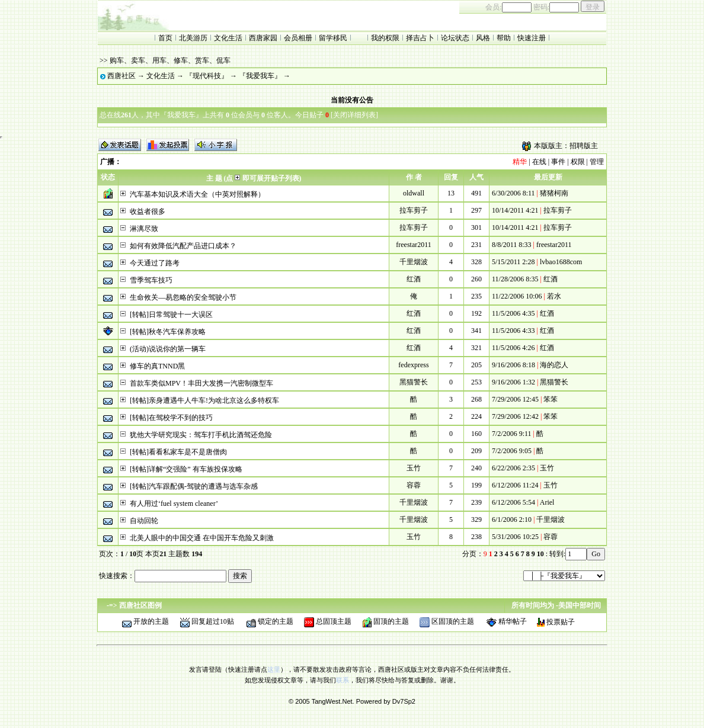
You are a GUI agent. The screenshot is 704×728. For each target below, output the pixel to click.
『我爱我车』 (260, 76)
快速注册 (532, 38)
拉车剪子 (414, 210)
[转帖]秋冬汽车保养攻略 (168, 332)
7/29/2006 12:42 (515, 416)
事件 (558, 162)
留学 (326, 38)
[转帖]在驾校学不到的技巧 (171, 418)
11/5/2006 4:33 (513, 331)
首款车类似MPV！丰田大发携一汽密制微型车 (201, 383)
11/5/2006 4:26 (513, 348)
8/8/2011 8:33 (512, 245)
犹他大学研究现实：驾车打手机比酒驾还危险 (201, 435)
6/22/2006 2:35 (513, 468)
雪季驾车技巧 (151, 280)
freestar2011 (414, 245)
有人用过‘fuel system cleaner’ (174, 503)
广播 (107, 162)
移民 (340, 38)
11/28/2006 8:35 (515, 279)
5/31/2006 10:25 (515, 537)
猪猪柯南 (554, 193)
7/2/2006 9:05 (512, 451)
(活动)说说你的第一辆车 (168, 349)
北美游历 (193, 38)
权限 (578, 162)
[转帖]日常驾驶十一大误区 (171, 315)
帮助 (504, 38)
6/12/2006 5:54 (513, 502)
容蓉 (414, 485)
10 (540, 554)
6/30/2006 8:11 (513, 193)
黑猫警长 (414, 382)
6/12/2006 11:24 (515, 485)
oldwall (414, 193)
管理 (597, 162)
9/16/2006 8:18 (513, 365)
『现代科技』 (207, 76)
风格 (483, 38)
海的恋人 (554, 365)
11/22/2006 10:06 (517, 296)
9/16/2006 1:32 (513, 382)
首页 (165, 38)
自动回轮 (144, 521)
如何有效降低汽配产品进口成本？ (183, 246)
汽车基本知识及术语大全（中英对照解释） (197, 194)
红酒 (414, 279)
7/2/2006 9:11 (512, 434)
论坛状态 (455, 38)
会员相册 (298, 38)
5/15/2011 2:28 (513, 262)
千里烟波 (414, 262)
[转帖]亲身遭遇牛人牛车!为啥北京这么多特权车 (204, 400)
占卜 (427, 38)
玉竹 (414, 468)
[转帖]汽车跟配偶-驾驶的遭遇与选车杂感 (194, 486)
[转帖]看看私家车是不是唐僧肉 (178, 452)
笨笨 (551, 399)
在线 (539, 162)
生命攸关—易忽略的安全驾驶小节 (183, 297)
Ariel (547, 502)
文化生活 (228, 38)
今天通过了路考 (155, 263)
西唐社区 (121, 76)
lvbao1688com (561, 262)
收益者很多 (148, 211)
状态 (108, 177)
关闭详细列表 (354, 115)
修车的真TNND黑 (157, 366)
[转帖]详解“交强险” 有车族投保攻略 (186, 469)
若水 (554, 296)
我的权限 (385, 38)
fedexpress (413, 365)
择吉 (413, 38)
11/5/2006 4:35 (513, 313)
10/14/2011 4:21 (515, 210)
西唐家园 (263, 38)
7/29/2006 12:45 (515, 399)
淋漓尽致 (144, 229)
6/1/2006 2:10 (512, 519)
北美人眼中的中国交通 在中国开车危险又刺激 (202, 538)
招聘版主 (584, 145)
